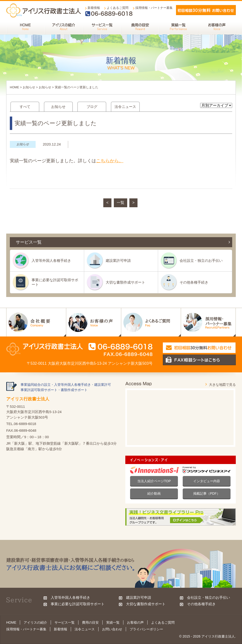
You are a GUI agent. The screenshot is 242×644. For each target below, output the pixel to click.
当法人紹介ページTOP (154, 481)
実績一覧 (113, 622)
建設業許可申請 (118, 260)
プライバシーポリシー (146, 629)
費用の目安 (90, 622)
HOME (14, 87)
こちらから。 (110, 161)
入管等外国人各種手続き (51, 260)
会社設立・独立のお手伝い (201, 260)
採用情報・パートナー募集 (154, 8)
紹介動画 (154, 493)
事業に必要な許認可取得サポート (55, 282)
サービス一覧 (65, 622)
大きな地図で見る (222, 385)
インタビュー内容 (207, 481)
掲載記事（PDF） (207, 493)
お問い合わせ (112, 629)
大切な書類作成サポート (125, 282)
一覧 (121, 203)
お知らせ (29, 87)
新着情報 (94, 8)
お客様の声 (135, 622)
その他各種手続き (194, 282)
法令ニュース (125, 107)
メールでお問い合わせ (206, 10)
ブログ (92, 107)
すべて (25, 107)
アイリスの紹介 (35, 622)
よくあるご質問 (118, 8)
